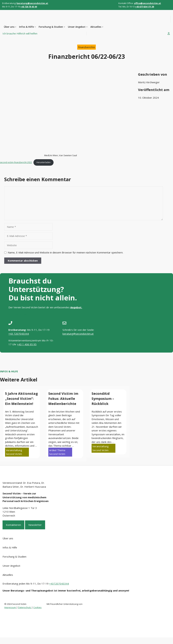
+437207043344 (59, 584)
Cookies (37, 607)
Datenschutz (25, 607)
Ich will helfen (30, 33)
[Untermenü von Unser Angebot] (87, 27)
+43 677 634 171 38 (145, 7)
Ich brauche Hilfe (12, 33)
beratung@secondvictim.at (78, 334)
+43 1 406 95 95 (27, 344)
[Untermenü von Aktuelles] (103, 27)
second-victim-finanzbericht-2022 (16, 162)
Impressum (10, 607)
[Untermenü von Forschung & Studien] (64, 27)
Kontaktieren (13, 525)
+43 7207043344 (19, 334)
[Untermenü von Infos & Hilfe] (35, 27)
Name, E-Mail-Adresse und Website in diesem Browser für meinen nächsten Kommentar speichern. (65, 252)
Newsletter (35, 525)
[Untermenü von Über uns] (16, 27)
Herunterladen (44, 162)
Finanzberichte (86, 47)
